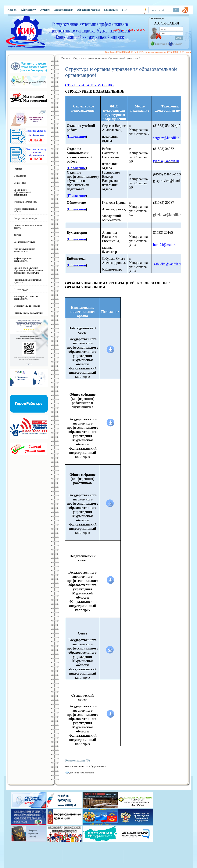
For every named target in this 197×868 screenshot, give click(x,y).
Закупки (18, 235)
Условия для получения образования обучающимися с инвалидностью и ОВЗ (29, 270)
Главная (66, 58)
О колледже (20, 176)
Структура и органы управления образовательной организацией (107, 58)
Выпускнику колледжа (25, 218)
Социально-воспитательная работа (28, 226)
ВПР (124, 10)
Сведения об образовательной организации (22, 192)
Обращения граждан (88, 10)
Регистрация (161, 44)
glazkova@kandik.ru (168, 215)
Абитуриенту (28, 10)
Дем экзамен (111, 10)
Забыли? (178, 44)
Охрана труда (21, 289)
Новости (12, 10)
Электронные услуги (25, 242)
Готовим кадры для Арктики (29, 313)
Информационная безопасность (23, 260)
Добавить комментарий (82, 773)
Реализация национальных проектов (28, 281)
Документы (20, 183)
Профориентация (63, 10)
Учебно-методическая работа (25, 210)
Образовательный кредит (27, 306)
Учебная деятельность (25, 202)
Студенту (45, 10)
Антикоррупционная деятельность (24, 250)
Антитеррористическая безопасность (26, 297)
